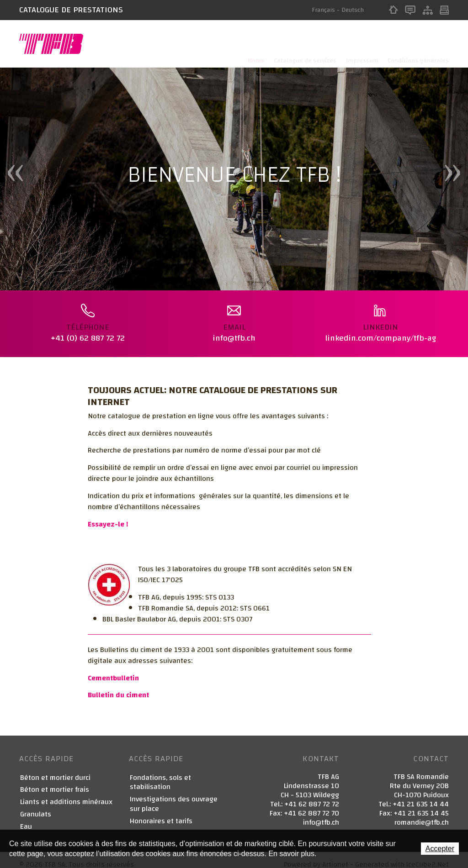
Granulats (36, 806)
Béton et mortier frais (55, 781)
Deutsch (353, 10)
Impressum (360, 44)
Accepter (440, 849)
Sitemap (428, 10)
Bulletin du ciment (118, 687)
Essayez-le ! (108, 516)
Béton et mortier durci (55, 769)
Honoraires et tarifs (161, 813)
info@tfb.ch (321, 814)
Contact (410, 10)
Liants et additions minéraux (66, 794)
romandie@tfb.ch (422, 814)
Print (444, 10)
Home (394, 10)
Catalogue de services (302, 44)
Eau (26, 818)
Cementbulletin (113, 669)
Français (323, 10)
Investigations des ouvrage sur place (174, 796)
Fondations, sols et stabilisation (160, 774)
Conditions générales (418, 44)
